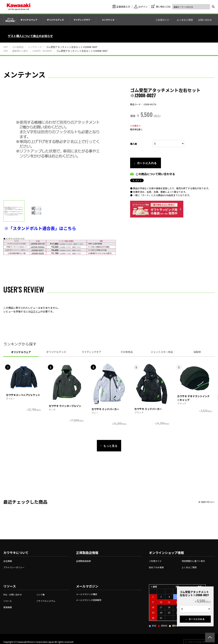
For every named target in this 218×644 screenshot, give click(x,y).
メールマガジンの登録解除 (89, 600)
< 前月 (154, 587)
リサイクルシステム (46, 601)
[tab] (30, 20)
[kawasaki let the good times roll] (18, 7)
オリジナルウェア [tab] (21, 352)
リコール (8, 601)
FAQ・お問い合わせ (13, 594)
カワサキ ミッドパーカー (105, 409)
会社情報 (8, 561)
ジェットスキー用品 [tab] (162, 352)
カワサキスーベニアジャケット (23, 395)
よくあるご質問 (189, 567)
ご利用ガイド (155, 561)
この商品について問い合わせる (155, 174)
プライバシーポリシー (14, 567)
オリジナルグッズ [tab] (56, 352)
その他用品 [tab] (127, 352)
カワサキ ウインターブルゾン (65, 406)
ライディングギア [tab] (91, 352)
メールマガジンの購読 (87, 594)
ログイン (35, 311)
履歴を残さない (208, 502)
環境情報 (8, 607)
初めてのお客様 (156, 567)
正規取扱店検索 (83, 561)
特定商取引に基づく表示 (193, 561)
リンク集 (41, 594)
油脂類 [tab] (197, 352)
